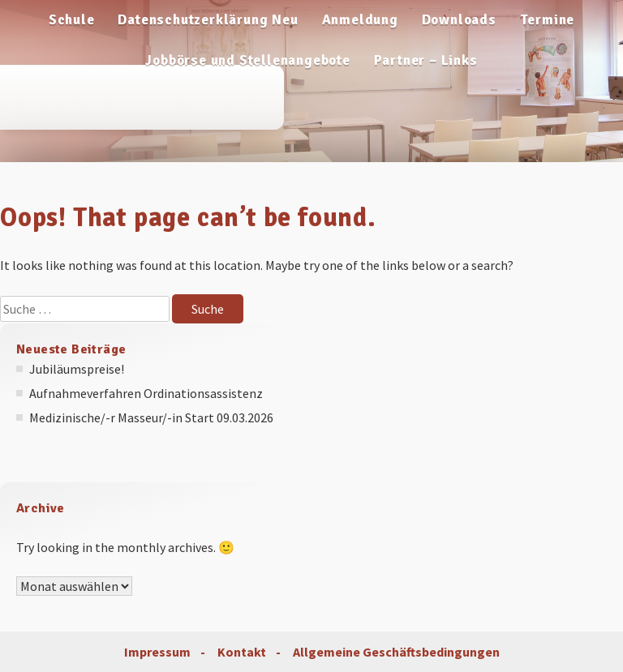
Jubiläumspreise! (77, 369)
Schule (72, 20)
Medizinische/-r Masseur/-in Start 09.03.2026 (151, 417)
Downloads (459, 20)
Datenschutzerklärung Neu (208, 20)
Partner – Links (426, 60)
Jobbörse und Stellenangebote (247, 60)
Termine (548, 20)
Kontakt (242, 652)
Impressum (157, 652)
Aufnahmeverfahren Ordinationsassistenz (146, 393)
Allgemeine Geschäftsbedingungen (396, 652)
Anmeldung (360, 20)
